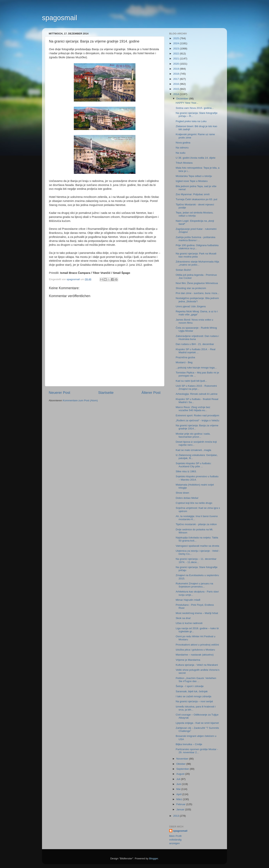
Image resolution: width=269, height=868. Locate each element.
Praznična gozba (185, 357)
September (183, 769)
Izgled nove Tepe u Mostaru (192, 181)
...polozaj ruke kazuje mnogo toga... (196, 368)
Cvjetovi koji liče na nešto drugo (194, 503)
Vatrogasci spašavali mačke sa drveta (198, 546)
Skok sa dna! (183, 618)
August (181, 774)
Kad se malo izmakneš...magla (193, 450)
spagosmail (60, 18)
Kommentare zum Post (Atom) (80, 400)
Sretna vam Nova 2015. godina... (195, 108)
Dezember (183, 99)
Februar (181, 804)
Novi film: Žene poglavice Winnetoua (197, 283)
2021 (177, 59)
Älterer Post (151, 393)
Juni (179, 784)
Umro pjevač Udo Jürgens (191, 306)
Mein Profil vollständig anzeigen (175, 840)
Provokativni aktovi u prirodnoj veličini (197, 645)
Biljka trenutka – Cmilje (189, 744)
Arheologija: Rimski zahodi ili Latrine (197, 394)
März (180, 799)
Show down (182, 493)
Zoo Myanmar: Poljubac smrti (193, 194)
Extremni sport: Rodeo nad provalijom (198, 415)
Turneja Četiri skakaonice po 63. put (197, 199)
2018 (177, 74)
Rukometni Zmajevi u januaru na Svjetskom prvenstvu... (194, 585)
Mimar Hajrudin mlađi (188, 600)
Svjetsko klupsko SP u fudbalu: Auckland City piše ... (194, 465)
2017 (177, 79)
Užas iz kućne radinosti (189, 623)
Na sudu (181, 153)
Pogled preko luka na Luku (191, 121)
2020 (177, 64)
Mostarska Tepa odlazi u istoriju (194, 176)
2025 (177, 38)
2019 (177, 69)
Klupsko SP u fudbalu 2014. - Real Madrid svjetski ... (196, 351)
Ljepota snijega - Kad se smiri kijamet (197, 723)
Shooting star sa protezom (191, 288)
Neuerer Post (59, 393)
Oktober (181, 764)
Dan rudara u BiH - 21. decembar (195, 344)
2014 (177, 94)
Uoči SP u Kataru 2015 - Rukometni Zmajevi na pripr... (196, 387)
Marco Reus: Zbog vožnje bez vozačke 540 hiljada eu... (193, 409)
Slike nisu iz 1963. (186, 471)
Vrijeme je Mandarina (188, 660)
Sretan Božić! (183, 270)
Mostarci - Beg (184, 362)
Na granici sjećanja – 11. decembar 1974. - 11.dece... (196, 560)
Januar (181, 809)
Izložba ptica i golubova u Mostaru (195, 650)
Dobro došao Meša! (187, 498)
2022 (177, 54)
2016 (177, 84)
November (183, 759)
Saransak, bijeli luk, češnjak (192, 691)
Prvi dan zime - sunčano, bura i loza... (198, 293)
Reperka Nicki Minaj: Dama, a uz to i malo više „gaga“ (197, 313)
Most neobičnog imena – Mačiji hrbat (197, 613)
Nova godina (183, 143)
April (179, 794)
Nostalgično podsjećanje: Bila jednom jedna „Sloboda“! (197, 300)
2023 (177, 49)
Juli (179, 779)
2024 (177, 43)
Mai (179, 789)
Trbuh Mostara (184, 163)
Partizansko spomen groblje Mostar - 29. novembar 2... (197, 751)
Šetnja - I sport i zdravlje (190, 686)
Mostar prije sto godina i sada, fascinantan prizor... (193, 435)
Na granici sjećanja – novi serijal (194, 701)
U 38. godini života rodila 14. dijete (196, 158)
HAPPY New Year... (187, 103)
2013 (177, 816)
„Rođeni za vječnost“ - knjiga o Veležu (198, 420)
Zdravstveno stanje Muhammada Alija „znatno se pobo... (197, 263)
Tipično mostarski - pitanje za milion (196, 524)
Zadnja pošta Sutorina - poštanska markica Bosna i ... (196, 239)
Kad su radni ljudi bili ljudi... (191, 381)
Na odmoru (182, 148)
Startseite (106, 393)
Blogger (154, 858)
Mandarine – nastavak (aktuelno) (195, 655)
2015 (177, 89)
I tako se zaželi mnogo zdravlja (194, 696)
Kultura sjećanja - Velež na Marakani (197, 665)
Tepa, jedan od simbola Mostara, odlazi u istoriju (195, 214)
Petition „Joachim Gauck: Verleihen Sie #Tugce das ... (196, 680)
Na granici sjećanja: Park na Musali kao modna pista (196, 255)
